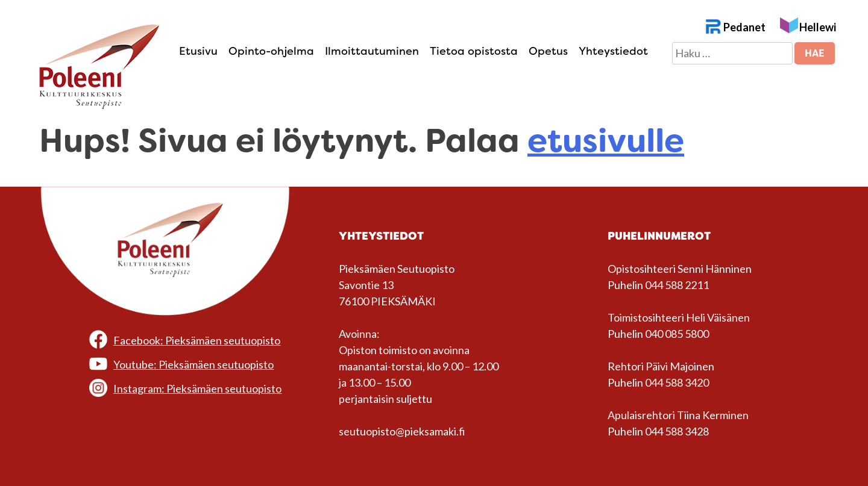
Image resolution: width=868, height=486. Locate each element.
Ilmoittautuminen (372, 51)
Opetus (548, 51)
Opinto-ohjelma (271, 51)
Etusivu (198, 51)
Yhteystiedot (613, 51)
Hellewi (818, 27)
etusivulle (606, 141)
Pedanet (744, 27)
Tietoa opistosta (474, 51)
